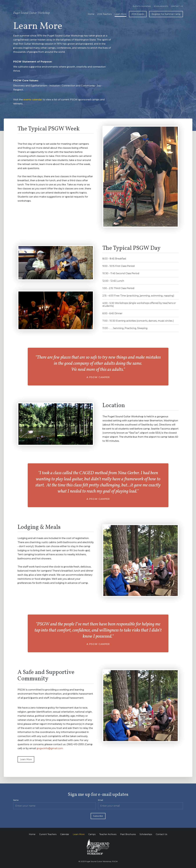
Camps (92, 834)
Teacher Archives (108, 834)
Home (91, 14)
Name (16, 800)
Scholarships (161, 6)
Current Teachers (48, 834)
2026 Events (138, 14)
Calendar (65, 834)
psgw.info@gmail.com (50, 748)
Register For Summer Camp (166, 14)
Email (101, 800)
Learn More (120, 14)
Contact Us (177, 6)
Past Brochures (128, 834)
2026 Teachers (104, 14)
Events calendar (142, 6)
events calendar (33, 100)
